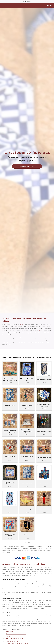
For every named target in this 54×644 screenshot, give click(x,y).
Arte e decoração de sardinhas (14, 639)
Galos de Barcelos (11, 636)
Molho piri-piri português (13, 641)
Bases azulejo (10, 632)
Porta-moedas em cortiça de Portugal (16, 634)
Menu (51, 6)
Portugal (22, 325)
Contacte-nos (28, 1)
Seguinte (27, 542)
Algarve (41, 331)
